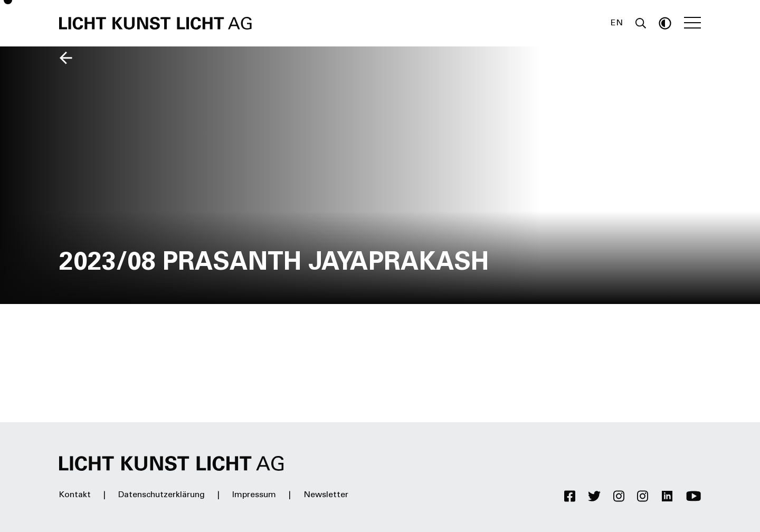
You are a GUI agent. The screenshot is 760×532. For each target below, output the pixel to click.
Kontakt (75, 495)
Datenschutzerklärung (161, 495)
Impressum (254, 495)
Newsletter (326, 495)
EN (617, 23)
